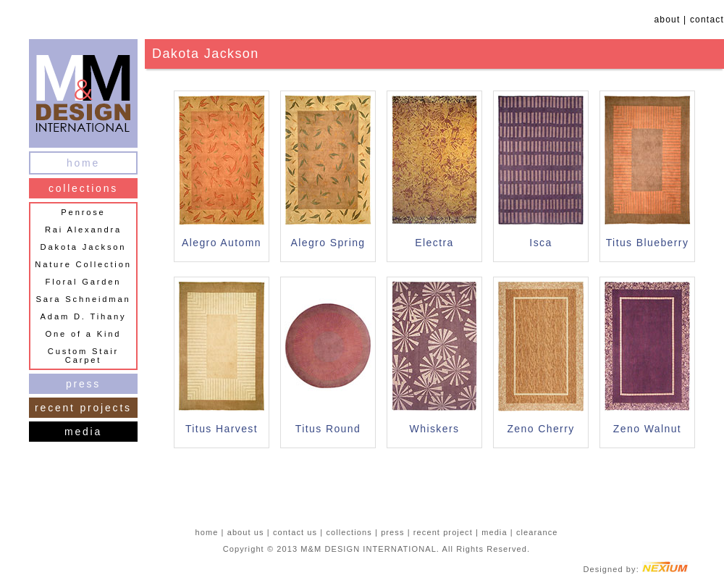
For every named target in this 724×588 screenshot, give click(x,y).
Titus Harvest (222, 429)
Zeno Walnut (647, 429)
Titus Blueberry (648, 243)
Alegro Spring (328, 243)
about (667, 20)
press (83, 384)
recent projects (83, 408)
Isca (540, 243)
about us (246, 532)
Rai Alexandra (83, 230)
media (83, 432)
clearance (537, 532)
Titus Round (328, 429)
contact (707, 20)
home (83, 163)
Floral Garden (84, 282)
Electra (434, 243)
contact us (295, 532)
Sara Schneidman (84, 299)
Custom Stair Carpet (83, 356)
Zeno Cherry (540, 429)
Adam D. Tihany (84, 316)
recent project (443, 532)
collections (83, 188)
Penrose (83, 212)
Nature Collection (83, 264)
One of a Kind (84, 334)
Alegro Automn (222, 243)
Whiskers (435, 429)
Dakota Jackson (84, 247)
